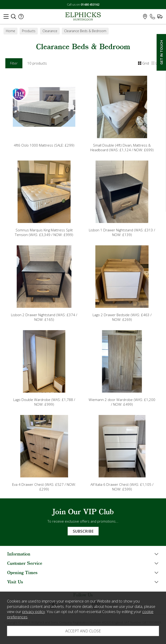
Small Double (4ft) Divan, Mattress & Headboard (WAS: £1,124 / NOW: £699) (122, 147)
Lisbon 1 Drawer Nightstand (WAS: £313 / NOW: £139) (122, 232)
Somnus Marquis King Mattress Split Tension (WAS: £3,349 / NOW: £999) (44, 232)
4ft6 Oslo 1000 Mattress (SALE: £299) (44, 145)
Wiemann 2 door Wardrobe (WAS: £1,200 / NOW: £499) (122, 402)
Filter (14, 63)
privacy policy (34, 611)
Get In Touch (161, 52)
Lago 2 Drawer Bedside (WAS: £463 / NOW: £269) (122, 317)
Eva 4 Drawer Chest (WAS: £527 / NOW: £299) (44, 487)
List (156, 63)
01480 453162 (90, 4)
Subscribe (83, 531)
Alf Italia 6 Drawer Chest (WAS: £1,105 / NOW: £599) (122, 487)
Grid (144, 63)
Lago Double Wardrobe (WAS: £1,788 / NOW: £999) (44, 402)
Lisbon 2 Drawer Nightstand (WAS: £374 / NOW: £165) (44, 317)
